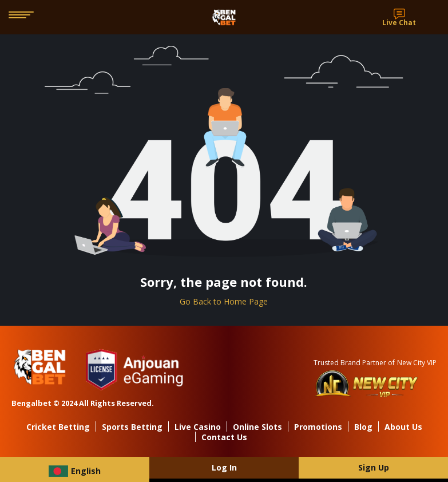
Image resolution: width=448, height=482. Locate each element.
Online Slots (257, 427)
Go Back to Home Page (224, 301)
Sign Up (374, 467)
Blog (363, 427)
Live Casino (198, 427)
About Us (403, 427)
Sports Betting (132, 427)
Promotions (318, 427)
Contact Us (224, 437)
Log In (224, 467)
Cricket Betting (58, 427)
